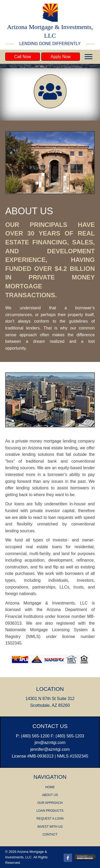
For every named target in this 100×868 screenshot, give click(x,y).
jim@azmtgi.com (50, 743)
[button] (23, 57)
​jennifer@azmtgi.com (50, 749)
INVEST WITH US (50, 827)
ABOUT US (50, 795)
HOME (50, 787)
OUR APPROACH (50, 803)
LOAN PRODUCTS (50, 811)
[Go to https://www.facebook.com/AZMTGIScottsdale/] (68, 858)
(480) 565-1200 (35, 736)
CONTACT (50, 835)
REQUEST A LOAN (50, 819)
